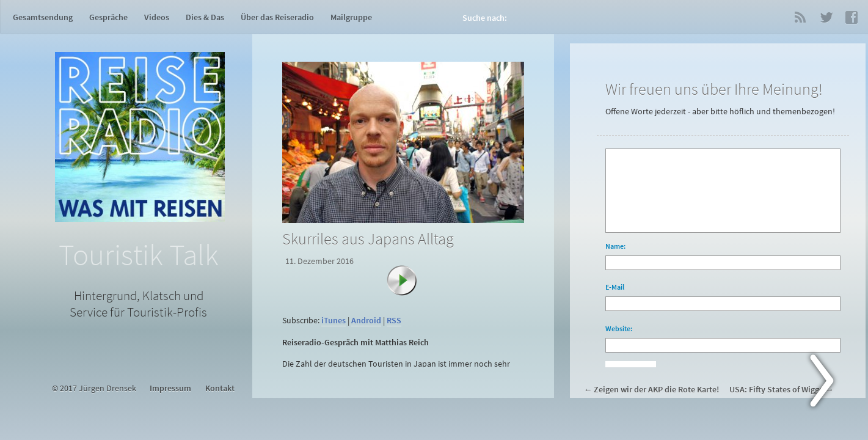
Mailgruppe (351, 17)
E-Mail (615, 287)
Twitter (826, 17)
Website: (619, 328)
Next (829, 383)
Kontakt (220, 388)
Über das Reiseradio (277, 17)
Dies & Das (205, 17)
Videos (157, 17)
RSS (800, 17)
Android (366, 321)
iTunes (334, 321)
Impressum (170, 388)
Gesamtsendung (43, 17)
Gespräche (108, 17)
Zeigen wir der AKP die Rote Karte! (656, 390)
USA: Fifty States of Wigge (776, 390)
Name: (615, 246)
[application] (406, 305)
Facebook (852, 17)
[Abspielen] (408, 287)
